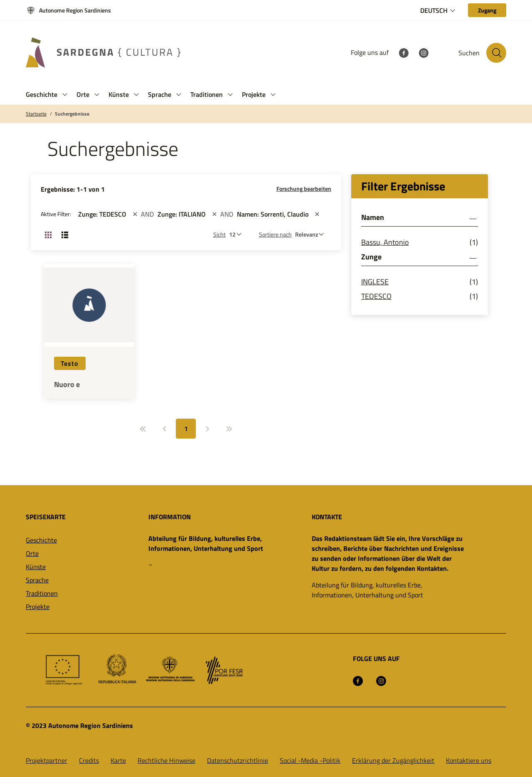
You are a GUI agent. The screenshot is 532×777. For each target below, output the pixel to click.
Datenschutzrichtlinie (238, 760)
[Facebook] (404, 52)
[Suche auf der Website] (496, 53)
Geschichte (41, 540)
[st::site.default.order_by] (312, 234)
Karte (118, 760)
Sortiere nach (275, 234)
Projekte (38, 607)
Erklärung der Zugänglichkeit (393, 760)
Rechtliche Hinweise (166, 760)
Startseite (36, 114)
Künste (36, 567)
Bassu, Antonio (385, 242)
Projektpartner (47, 760)
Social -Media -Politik (310, 760)
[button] (65, 95)
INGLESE (375, 282)
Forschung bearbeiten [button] (304, 189)
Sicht (219, 234)
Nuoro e (67, 385)
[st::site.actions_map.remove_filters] (135, 214)
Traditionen (42, 593)
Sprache (37, 580)
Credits (89, 760)
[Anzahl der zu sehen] (237, 234)
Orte (32, 553)
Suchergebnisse (72, 114)
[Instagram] (424, 52)
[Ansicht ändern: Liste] (65, 234)
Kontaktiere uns (469, 760)
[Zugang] (487, 10)
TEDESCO (376, 296)
